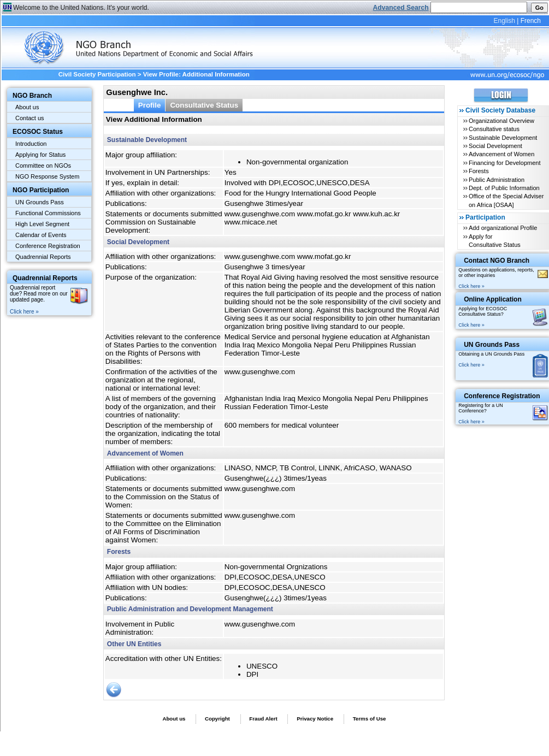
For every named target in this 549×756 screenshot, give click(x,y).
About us (27, 107)
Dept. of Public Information (504, 188)
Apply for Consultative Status (495, 241)
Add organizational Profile (503, 228)
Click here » (24, 312)
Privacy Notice (315, 719)
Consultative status (494, 129)
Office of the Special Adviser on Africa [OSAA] (506, 200)
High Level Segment (42, 224)
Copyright (217, 719)
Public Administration (497, 180)
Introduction (31, 144)
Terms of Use (370, 719)
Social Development (495, 146)
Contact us (30, 118)
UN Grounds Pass (40, 202)
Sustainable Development (503, 138)
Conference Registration (48, 246)
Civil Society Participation (97, 74)
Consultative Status (204, 105)
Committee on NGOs (43, 166)
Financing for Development (504, 163)
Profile (150, 105)
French (531, 21)
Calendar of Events (41, 235)
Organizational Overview (501, 121)
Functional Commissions (48, 213)
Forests (479, 171)
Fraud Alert (263, 719)
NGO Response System (47, 176)
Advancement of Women (501, 154)
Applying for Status (40, 155)
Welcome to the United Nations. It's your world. (81, 8)
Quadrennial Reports (43, 257)
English (504, 21)
